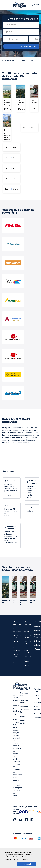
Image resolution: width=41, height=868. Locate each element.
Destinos (37, 718)
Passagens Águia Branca (28, 650)
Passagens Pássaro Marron (28, 659)
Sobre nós (24, 689)
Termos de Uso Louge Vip (24, 709)
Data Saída (14, 39)
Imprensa (23, 716)
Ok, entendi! (27, 864)
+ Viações (28, 665)
